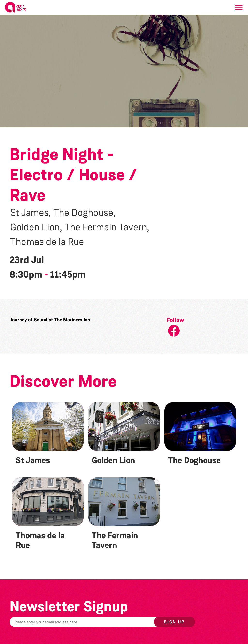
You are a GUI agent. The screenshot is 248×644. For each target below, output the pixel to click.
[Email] (95, 622)
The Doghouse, (84, 213)
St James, (31, 213)
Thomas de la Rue (47, 242)
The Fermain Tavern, (107, 227)
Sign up (174, 622)
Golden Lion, (36, 227)
